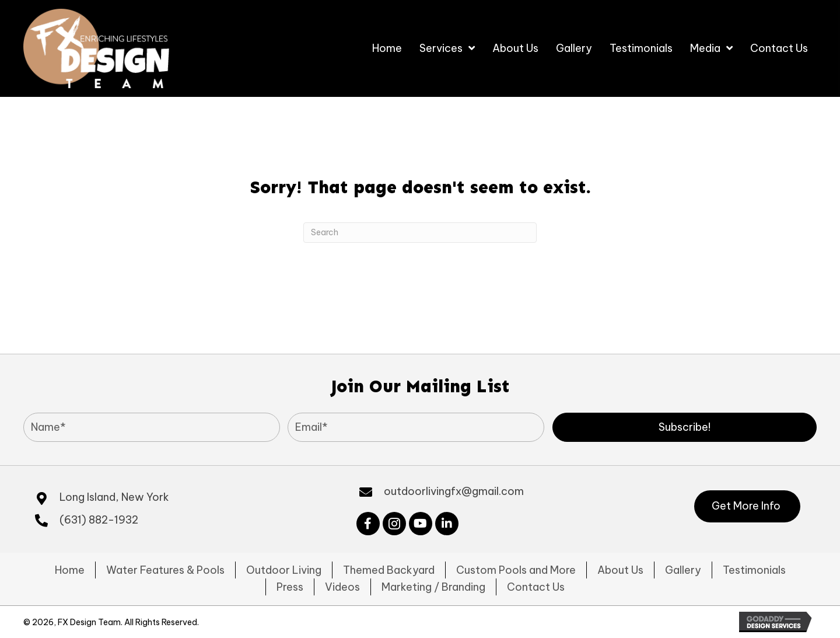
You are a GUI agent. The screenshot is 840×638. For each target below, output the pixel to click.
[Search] (420, 233)
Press (290, 587)
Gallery (683, 570)
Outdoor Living (284, 570)
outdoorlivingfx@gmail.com (454, 491)
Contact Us (536, 587)
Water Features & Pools (165, 570)
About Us (620, 570)
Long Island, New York (114, 497)
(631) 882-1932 (99, 520)
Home (70, 570)
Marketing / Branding (433, 587)
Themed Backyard (389, 570)
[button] (685, 427)
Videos (342, 587)
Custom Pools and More (516, 570)
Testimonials (754, 570)
